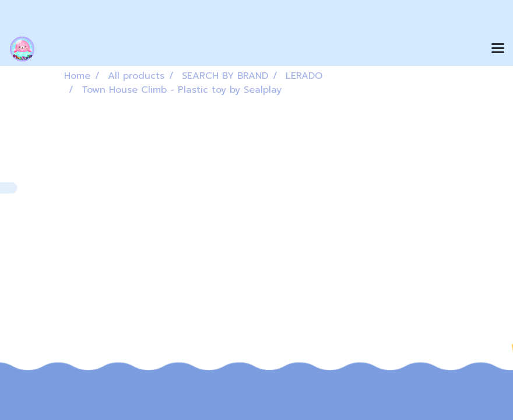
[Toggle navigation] (498, 49)
